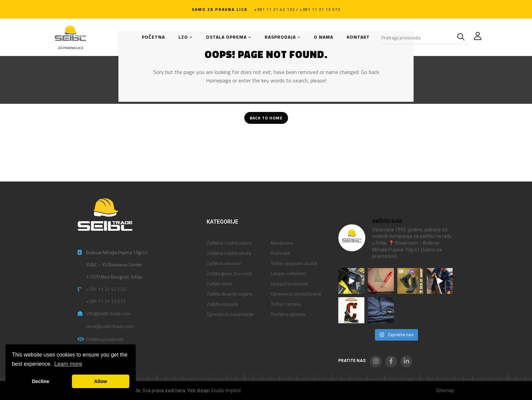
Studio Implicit (226, 391)
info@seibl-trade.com (109, 313)
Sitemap (445, 391)
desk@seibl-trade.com (110, 326)
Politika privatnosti (105, 339)
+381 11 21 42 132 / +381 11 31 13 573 (297, 9)
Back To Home (266, 118)
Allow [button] (100, 381)
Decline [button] (41, 381)
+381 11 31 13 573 (106, 301)
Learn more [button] (68, 364)
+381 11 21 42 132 (106, 289)
